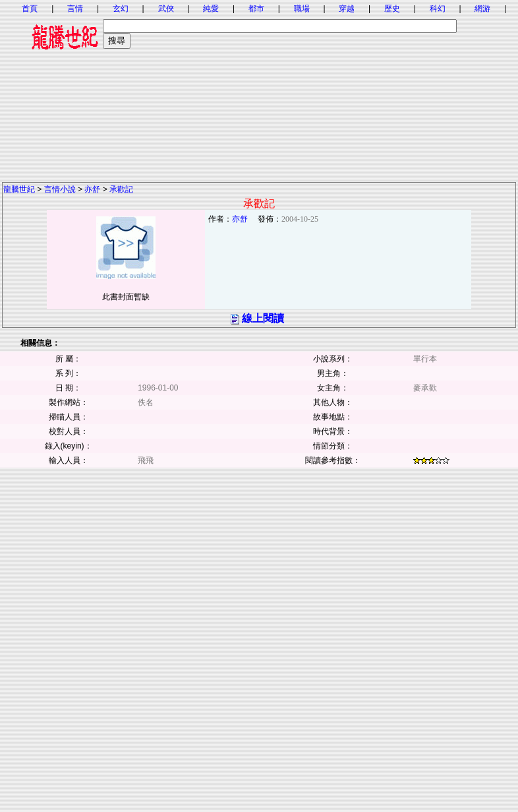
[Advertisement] (259, 89)
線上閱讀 (263, 318)
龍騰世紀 (19, 189)
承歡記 (121, 189)
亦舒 (92, 189)
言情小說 (60, 189)
